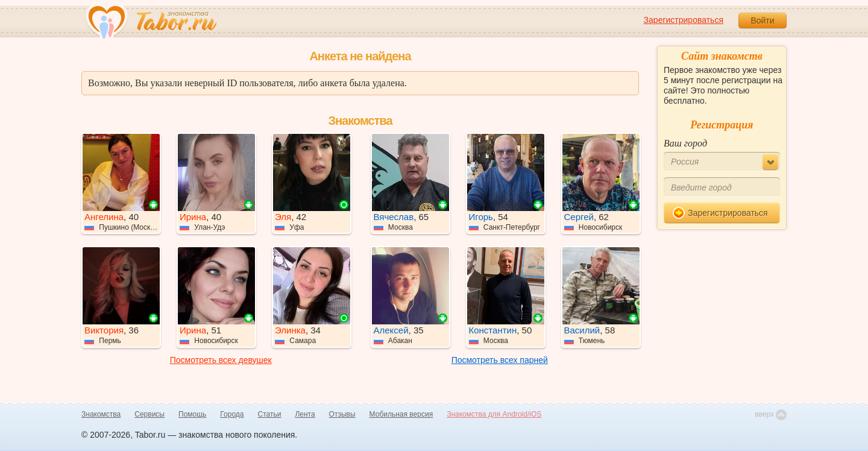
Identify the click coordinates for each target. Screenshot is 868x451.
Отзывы (342, 414)
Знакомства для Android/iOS (494, 414)
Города (232, 414)
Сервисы (149, 414)
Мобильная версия (401, 414)
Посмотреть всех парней (500, 360)
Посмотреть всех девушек (221, 360)
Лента (305, 414)
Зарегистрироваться (684, 20)
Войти (762, 20)
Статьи (270, 414)
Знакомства (101, 414)
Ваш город (685, 143)
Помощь (192, 414)
